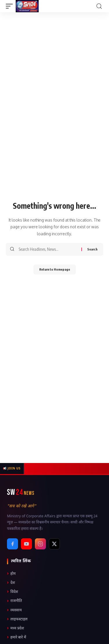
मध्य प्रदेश (16, 628)
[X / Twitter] (54, 544)
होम (11, 574)
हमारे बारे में (17, 637)
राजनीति (15, 601)
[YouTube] (26, 544)
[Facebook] (12, 544)
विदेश (12, 592)
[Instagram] (40, 544)
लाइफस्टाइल (17, 619)
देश (11, 583)
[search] (99, 6)
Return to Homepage (55, 269)
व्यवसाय (14, 610)
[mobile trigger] (11, 6)
